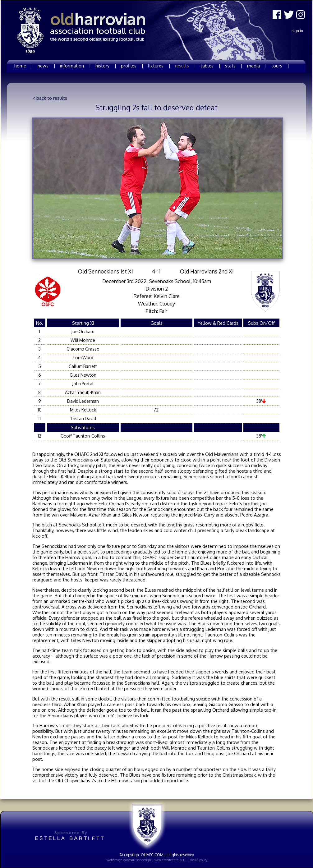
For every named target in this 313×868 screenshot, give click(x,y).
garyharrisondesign (137, 860)
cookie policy (199, 860)
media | (257, 66)
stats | (234, 66)
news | (46, 66)
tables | (210, 66)
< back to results (50, 98)
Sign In (297, 31)
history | (106, 66)
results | (185, 66)
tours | (280, 66)
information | (75, 66)
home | (24, 66)
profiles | (132, 66)
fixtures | (159, 66)
